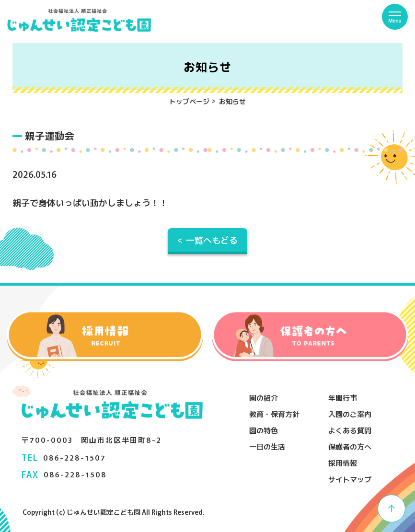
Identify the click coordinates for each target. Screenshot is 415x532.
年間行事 (343, 398)
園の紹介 (264, 398)
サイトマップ (350, 479)
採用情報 (343, 463)
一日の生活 (267, 446)
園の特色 (264, 430)
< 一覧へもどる (207, 240)
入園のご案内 (350, 414)
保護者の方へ (350, 446)
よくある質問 (350, 430)
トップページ (189, 101)
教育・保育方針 (274, 414)
